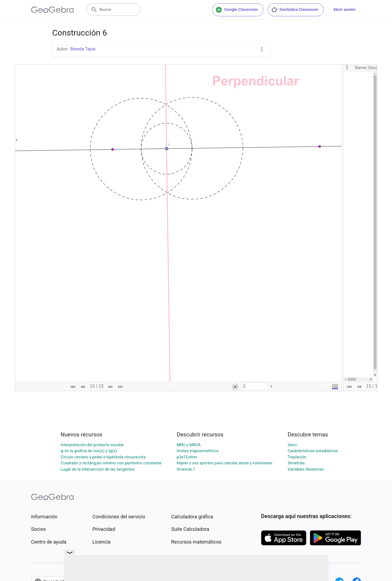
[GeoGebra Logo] (52, 10)
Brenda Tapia (83, 49)
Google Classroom (237, 10)
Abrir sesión (344, 9)
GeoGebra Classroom (295, 10)
